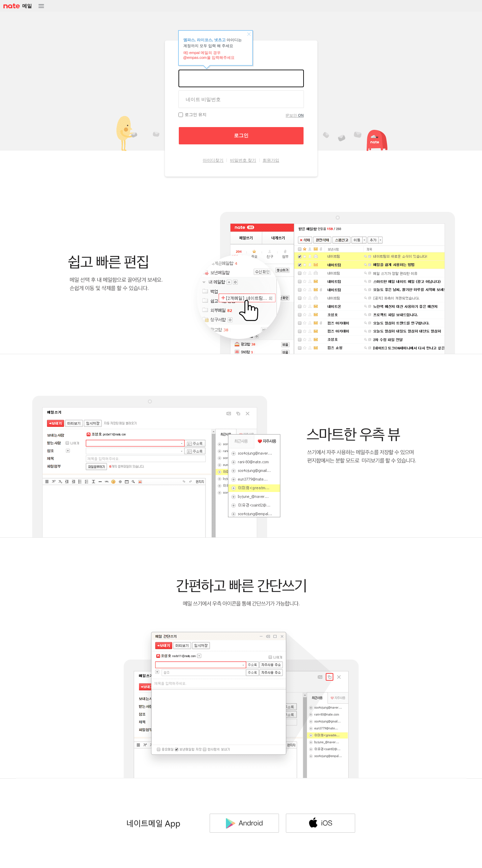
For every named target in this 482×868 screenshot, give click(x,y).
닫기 (249, 34)
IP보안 (295, 115)
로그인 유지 (196, 115)
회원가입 (271, 160)
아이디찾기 (213, 160)
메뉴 (41, 6)
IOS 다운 (320, 823)
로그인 (241, 135)
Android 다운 (244, 823)
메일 (27, 6)
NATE (11, 6)
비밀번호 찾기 (243, 160)
